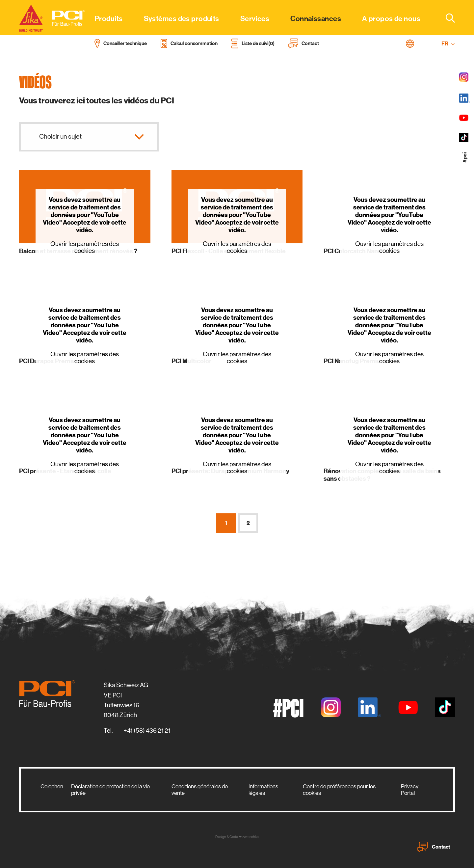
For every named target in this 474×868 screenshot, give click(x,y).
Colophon (52, 786)
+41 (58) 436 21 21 (147, 731)
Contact (434, 847)
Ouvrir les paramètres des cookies (85, 247)
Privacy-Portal (411, 790)
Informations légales (263, 790)
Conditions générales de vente (200, 790)
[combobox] (446, 18)
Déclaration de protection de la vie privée (110, 790)
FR (448, 44)
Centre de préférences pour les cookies (339, 790)
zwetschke (250, 837)
